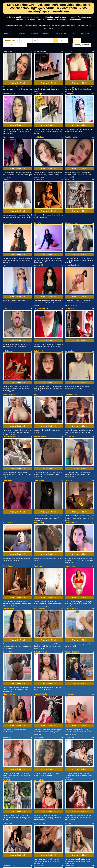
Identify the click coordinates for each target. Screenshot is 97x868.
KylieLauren (8, 307)
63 (20, 45)
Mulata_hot (70, 161)
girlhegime (69, 87)
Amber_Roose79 (72, 564)
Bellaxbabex (8, 417)
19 (11, 45)
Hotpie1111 (8, 234)
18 (6, 45)
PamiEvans (70, 600)
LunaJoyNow (39, 87)
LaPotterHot (70, 271)
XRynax (37, 344)
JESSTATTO (8, 271)
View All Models (11, 41)
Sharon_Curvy (9, 600)
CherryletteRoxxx (10, 783)
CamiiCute (7, 710)
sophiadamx (39, 125)
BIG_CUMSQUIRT (41, 271)
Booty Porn (8, 33)
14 (50, 41)
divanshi (69, 51)
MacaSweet (39, 746)
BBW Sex (22, 33)
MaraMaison (39, 161)
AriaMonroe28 (71, 125)
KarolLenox (70, 491)
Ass (74, 33)
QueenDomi (8, 564)
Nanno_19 (7, 161)
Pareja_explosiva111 (12, 344)
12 (40, 41)
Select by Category (82, 45)
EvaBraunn (70, 637)
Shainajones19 (9, 746)
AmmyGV (38, 491)
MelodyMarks (40, 710)
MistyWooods (9, 491)
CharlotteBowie (71, 453)
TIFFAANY (69, 673)
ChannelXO (70, 746)
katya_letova (61, 33)
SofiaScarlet (39, 307)
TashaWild (38, 234)
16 (61, 41)
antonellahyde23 (72, 234)
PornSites (47, 33)
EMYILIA (69, 710)
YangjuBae (69, 307)
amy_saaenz (8, 198)
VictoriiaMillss (40, 51)
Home (77, 41)
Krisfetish (69, 417)
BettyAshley (39, 453)
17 (66, 41)
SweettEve (69, 380)
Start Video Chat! (17, 77)
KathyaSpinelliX (41, 600)
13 (45, 41)
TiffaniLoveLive (40, 564)
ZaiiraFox (38, 198)
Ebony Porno (84, 33)
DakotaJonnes (71, 344)
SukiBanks (8, 51)
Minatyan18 (8, 453)
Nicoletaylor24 (9, 87)
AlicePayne (8, 637)
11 (35, 41)
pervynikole (39, 673)
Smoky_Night (9, 527)
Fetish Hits (58, 864)
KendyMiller (39, 417)
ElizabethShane (71, 527)
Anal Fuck (34, 33)
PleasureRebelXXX (11, 380)
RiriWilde (7, 673)
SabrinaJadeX (71, 198)
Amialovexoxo (40, 380)
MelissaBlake (40, 527)
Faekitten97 (39, 637)
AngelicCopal (9, 125)
